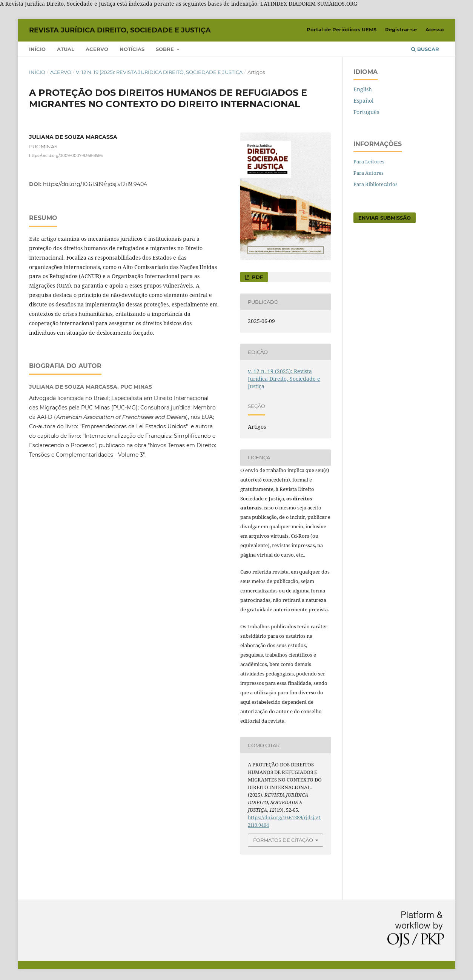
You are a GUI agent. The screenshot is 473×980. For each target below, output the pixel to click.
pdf (257, 277)
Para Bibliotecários (375, 184)
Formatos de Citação (283, 840)
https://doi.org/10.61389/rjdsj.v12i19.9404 (95, 184)
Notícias (132, 49)
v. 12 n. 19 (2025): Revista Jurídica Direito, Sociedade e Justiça (159, 72)
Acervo (97, 49)
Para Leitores (369, 162)
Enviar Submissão (385, 218)
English (363, 89)
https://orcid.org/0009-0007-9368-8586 (66, 156)
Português (366, 112)
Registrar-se (401, 29)
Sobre (166, 49)
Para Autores (369, 173)
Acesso (435, 29)
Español (363, 101)
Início (37, 49)
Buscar (425, 49)
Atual (66, 49)
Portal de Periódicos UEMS (342, 29)
